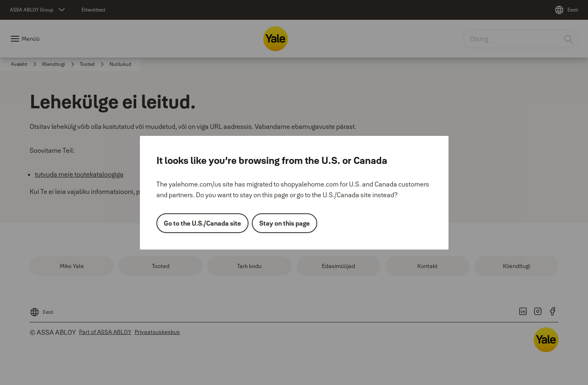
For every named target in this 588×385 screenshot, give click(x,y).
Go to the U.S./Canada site (202, 223)
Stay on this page (285, 223)
